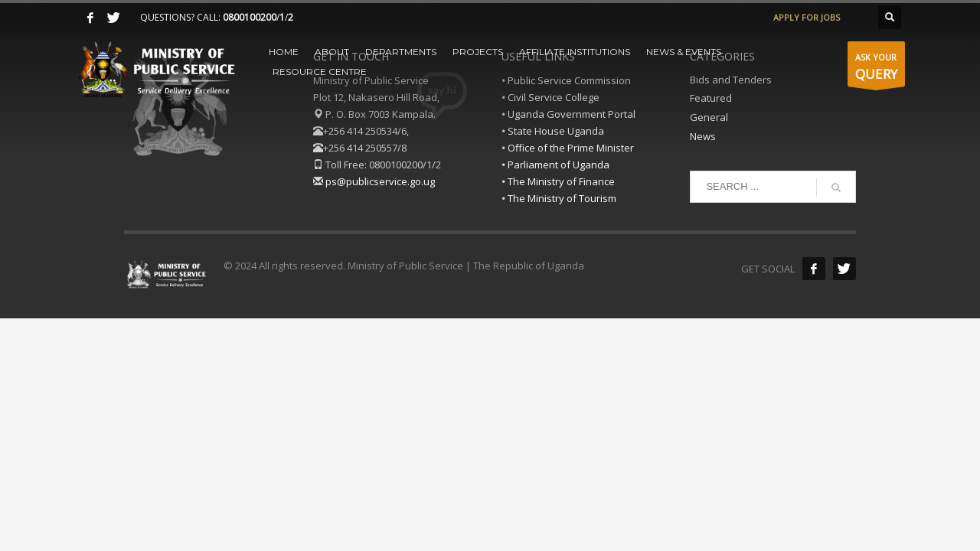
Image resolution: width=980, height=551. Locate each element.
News (703, 136)
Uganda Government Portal (572, 114)
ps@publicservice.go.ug (380, 181)
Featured (711, 98)
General (709, 117)
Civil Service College (554, 97)
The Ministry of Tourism (562, 198)
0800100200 (250, 17)
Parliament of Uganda (559, 165)
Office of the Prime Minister (571, 148)
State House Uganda (556, 131)
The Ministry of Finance (561, 181)
